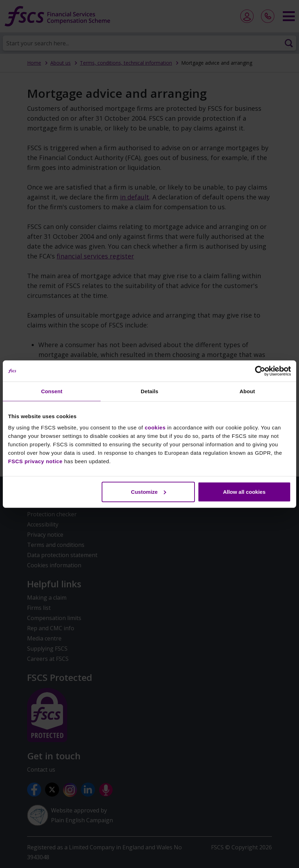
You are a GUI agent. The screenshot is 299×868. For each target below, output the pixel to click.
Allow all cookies (244, 492)
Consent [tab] (52, 391)
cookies (155, 427)
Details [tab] (149, 391)
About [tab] (247, 391)
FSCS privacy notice (35, 461)
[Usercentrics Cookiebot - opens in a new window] (260, 371)
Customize (148, 492)
